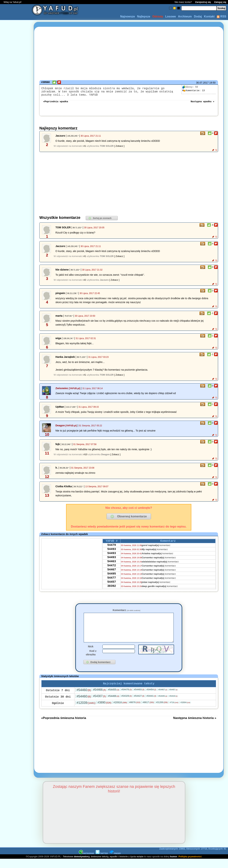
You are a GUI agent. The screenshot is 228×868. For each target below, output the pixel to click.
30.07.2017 (202, 83)
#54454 (151, 698)
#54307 (99, 705)
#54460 (84, 699)
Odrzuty (158, 16)
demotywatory (82, 865)
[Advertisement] (16, 434)
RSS (221, 16)
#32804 (185, 711)
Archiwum (185, 16)
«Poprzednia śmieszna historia (64, 727)
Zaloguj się (220, 2)
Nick (91, 655)
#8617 (148, 711)
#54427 (139, 705)
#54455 (114, 698)
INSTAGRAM (86, 862)
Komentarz (126, 613)
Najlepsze (144, 16)
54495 (112, 583)
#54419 (173, 705)
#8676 (135, 711)
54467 (112, 578)
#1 (85, 149)
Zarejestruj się (203, 2)
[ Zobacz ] (119, 149)
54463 (112, 568)
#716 (174, 711)
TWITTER (102, 862)
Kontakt (209, 16)
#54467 (163, 698)
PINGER (115, 862)
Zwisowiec (62, 391)
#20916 (120, 711)
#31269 (162, 711)
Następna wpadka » (202, 104)
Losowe (171, 16)
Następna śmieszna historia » (195, 727)
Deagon (60, 428)
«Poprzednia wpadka (56, 104)
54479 (112, 549)
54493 (112, 554)
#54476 (127, 698)
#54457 (173, 699)
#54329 (127, 705)
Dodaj (198, 16)
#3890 (104, 711)
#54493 (139, 698)
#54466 (99, 699)
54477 (112, 588)
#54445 (163, 705)
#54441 (151, 705)
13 (193, 91)
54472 (112, 573)
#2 (85, 283)
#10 (85, 457)
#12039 (86, 712)
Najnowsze (128, 16)
